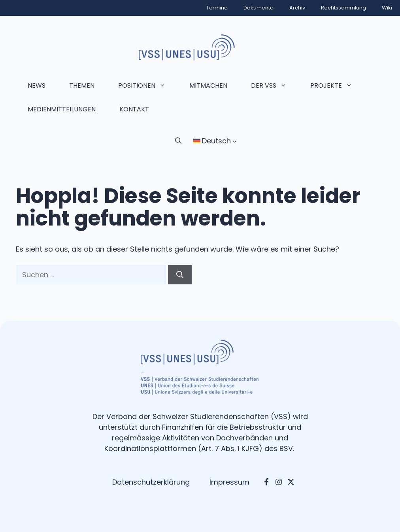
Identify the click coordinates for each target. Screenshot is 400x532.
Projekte (337, 86)
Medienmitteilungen (62, 109)
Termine (217, 8)
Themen (82, 86)
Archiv (297, 8)
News (37, 86)
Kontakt (134, 109)
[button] (178, 141)
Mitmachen (208, 86)
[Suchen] (180, 275)
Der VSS (275, 86)
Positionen (148, 86)
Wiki (387, 8)
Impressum (229, 482)
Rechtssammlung (343, 8)
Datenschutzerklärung (151, 482)
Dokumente (258, 8)
